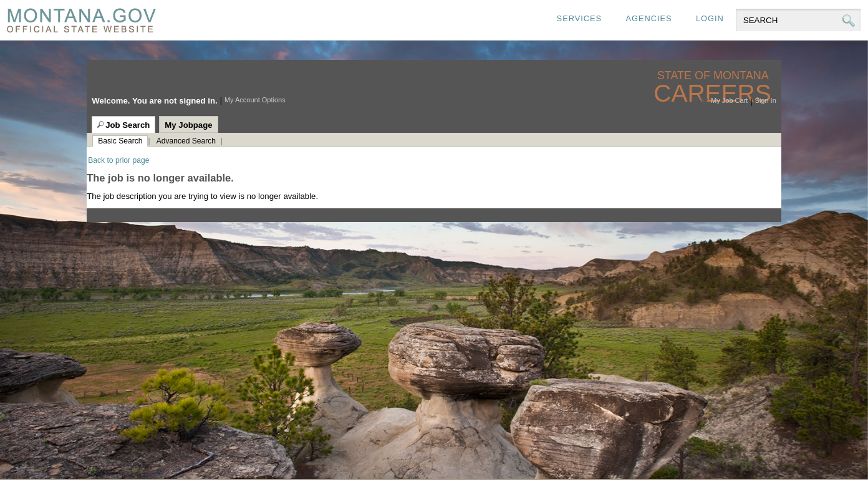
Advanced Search (186, 141)
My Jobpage (188, 125)
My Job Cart (729, 100)
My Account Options (255, 100)
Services (579, 18)
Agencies (649, 18)
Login (710, 18)
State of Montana (714, 76)
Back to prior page (118, 160)
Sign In (766, 100)
